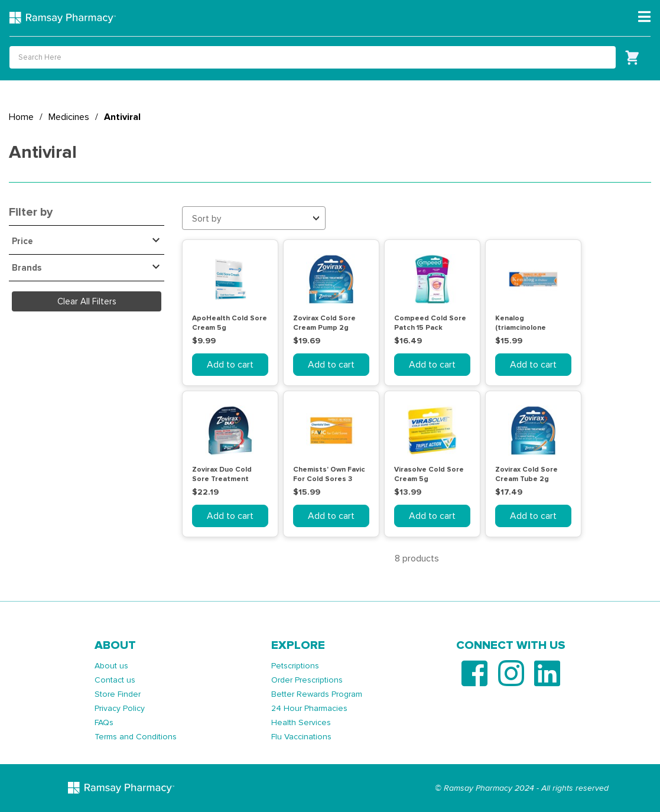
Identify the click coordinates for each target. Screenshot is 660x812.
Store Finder (118, 694)
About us (111, 666)
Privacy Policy (120, 708)
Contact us (115, 680)
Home (21, 117)
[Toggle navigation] (644, 17)
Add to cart (230, 365)
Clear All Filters (87, 301)
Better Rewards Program (317, 694)
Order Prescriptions (307, 680)
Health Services (301, 722)
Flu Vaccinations (301, 737)
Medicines (69, 117)
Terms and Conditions (136, 737)
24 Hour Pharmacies (309, 708)
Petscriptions (295, 666)
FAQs (104, 722)
